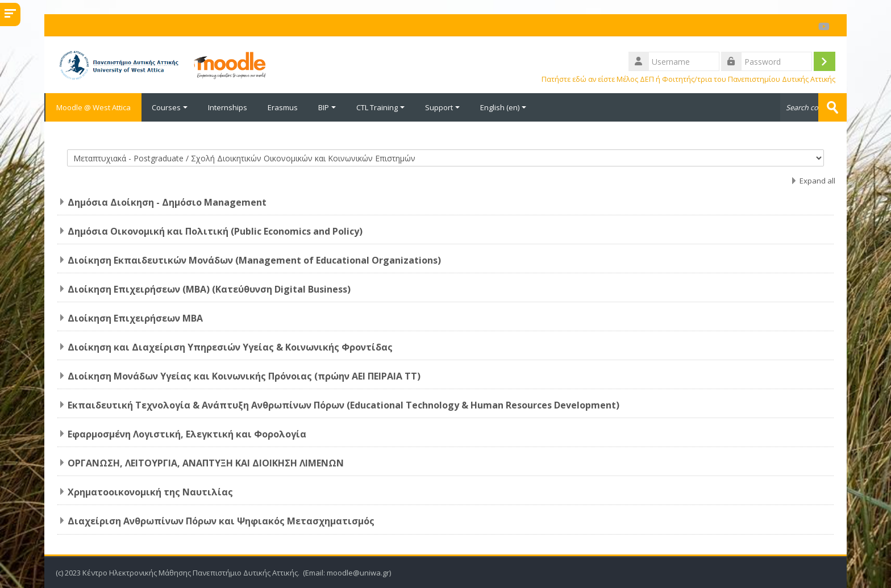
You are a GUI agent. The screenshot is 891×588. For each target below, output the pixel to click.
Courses (170, 107)
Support (442, 107)
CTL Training (380, 107)
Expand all (817, 181)
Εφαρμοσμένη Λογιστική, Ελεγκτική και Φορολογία (187, 434)
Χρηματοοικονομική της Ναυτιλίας (150, 492)
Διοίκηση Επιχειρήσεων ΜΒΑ (135, 318)
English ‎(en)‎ (503, 107)
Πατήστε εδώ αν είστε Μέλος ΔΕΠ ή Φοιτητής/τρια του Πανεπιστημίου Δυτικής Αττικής (688, 79)
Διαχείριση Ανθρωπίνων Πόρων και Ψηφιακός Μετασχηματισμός (221, 521)
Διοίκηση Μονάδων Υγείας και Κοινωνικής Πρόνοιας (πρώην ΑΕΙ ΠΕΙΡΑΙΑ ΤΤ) (244, 376)
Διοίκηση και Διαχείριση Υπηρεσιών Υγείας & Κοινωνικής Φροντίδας (230, 347)
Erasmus (283, 107)
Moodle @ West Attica (93, 107)
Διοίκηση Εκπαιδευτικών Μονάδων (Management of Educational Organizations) (254, 260)
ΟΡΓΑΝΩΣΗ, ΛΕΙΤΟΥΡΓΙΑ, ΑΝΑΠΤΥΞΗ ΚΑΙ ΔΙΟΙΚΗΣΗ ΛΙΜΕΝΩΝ (206, 463)
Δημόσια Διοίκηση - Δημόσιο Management (167, 202)
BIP (327, 107)
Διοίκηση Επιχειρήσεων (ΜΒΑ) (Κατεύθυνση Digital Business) (209, 289)
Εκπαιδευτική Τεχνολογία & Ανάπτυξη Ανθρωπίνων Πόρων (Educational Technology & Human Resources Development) (344, 405)
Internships (228, 107)
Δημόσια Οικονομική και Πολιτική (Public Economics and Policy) (215, 231)
